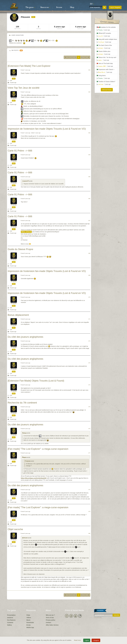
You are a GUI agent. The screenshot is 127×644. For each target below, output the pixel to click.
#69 (89, 275)
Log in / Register (115, 7)
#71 (89, 319)
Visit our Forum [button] (107, 90)
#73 (89, 363)
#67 (89, 221)
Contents (10, 623)
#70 (89, 297)
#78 (89, 490)
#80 (89, 533)
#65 (89, 177)
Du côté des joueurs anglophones (25, 337)
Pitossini (14, 76)
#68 (89, 253)
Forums (59, 7)
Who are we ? (50, 615)
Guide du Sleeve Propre (20, 249)
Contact (48, 623)
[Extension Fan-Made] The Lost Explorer (29, 66)
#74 (89, 385)
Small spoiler (26, 232)
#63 (89, 133)
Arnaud (24, 433)
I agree (87, 640)
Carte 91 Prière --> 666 (20, 151)
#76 (89, 429)
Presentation (11, 615)
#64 (89, 155)
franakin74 (25, 181)
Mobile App (30, 627)
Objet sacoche (15, 529)
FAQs (28, 615)
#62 (89, 92)
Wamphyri (25, 538)
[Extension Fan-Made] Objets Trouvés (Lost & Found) (36, 381)
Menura (24, 457)
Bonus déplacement (18, 315)
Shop (72, 7)
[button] (92, 4)
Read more (78, 640)
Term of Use (50, 618)
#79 (89, 511)
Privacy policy (51, 620)
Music (28, 620)
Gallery (9, 625)
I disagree (96, 640)
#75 (89, 407)
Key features (11, 620)
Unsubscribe (98, 618)
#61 (89, 70)
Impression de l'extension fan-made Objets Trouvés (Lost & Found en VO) (47, 129)
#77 (89, 453)
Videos (29, 618)
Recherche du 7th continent (22, 403)
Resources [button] (45, 7)
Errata (28, 625)
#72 (89, 341)
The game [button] (30, 7)
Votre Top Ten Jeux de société (24, 88)
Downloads (30, 623)
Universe (10, 618)
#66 (89, 199)
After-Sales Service (52, 625)
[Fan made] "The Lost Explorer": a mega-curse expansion (38, 449)
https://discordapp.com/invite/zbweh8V (34, 478)
